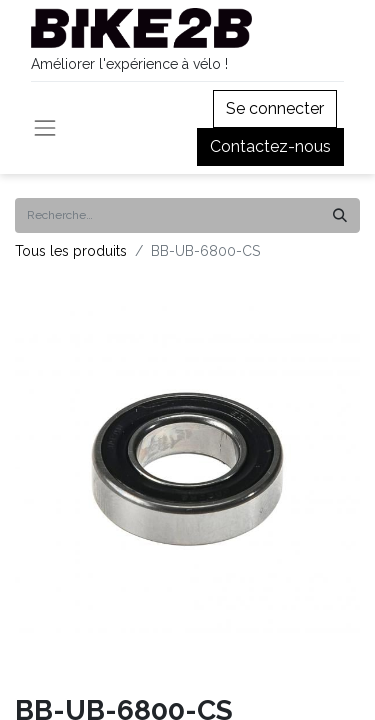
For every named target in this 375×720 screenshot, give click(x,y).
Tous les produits (71, 251)
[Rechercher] (340, 215)
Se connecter (275, 108)
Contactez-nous (270, 146)
